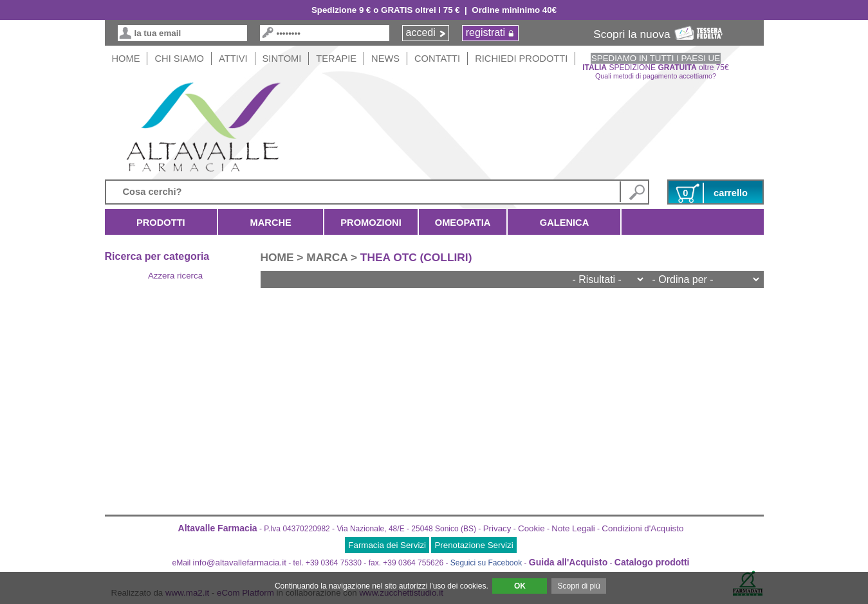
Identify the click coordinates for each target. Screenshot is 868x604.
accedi (421, 32)
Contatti (437, 59)
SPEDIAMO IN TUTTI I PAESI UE (656, 58)
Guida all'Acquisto (568, 562)
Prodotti (161, 223)
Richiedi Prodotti (521, 59)
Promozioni (371, 223)
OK (520, 586)
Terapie (336, 59)
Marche (271, 223)
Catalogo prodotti (652, 562)
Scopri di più (579, 586)
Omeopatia (463, 223)
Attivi (233, 59)
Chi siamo (179, 59)
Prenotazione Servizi (474, 545)
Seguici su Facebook (486, 563)
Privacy (497, 528)
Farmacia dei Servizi (387, 545)
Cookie (531, 528)
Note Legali (573, 528)
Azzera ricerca (175, 276)
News (385, 59)
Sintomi (282, 59)
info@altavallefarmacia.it (240, 563)
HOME (126, 59)
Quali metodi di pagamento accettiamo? (656, 76)
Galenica (564, 223)
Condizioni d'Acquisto (642, 528)
